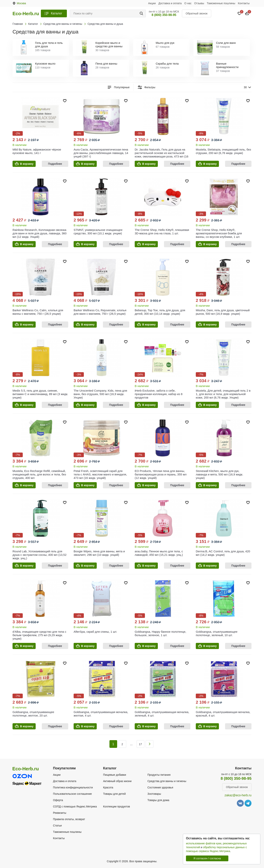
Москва (21, 3)
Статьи (57, 826)
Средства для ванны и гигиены (167, 781)
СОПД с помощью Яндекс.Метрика (75, 806)
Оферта (58, 800)
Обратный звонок (196, 13)
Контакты (244, 3)
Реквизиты (60, 813)
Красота (108, 787)
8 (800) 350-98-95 (164, 15)
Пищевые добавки (115, 775)
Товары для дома (158, 800)
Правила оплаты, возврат (69, 819)
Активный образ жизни (117, 781)
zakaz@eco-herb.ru (238, 795)
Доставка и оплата (170, 3)
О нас (188, 3)
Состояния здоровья (160, 787)
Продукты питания (159, 775)
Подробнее (55, 164)
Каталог (56, 13)
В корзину (27, 164)
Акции (152, 3)
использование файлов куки (204, 843)
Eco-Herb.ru (26, 14)
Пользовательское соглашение (72, 794)
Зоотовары (154, 794)
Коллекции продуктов (116, 806)
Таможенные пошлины (221, 3)
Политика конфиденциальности (73, 787)
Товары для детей (114, 794)
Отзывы (199, 3)
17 (140, 744)
